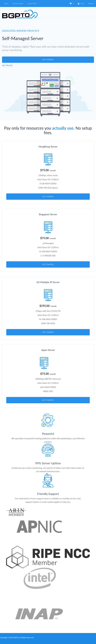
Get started (48, 60)
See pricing (7, 65)
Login (81, 3)
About (6, 3)
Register (91, 3)
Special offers (32, 3)
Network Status (18, 3)
